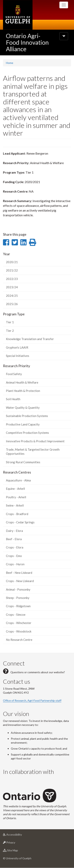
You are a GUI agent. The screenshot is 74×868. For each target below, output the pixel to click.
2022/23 (12, 279)
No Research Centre (19, 640)
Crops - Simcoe (16, 615)
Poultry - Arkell (16, 497)
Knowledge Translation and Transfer (30, 339)
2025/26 (12, 304)
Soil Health (13, 399)
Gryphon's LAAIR (17, 347)
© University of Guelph (17, 858)
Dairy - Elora (14, 531)
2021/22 (12, 270)
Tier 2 (10, 331)
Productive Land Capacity (23, 424)
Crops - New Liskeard (20, 581)
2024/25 (12, 296)
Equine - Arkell (15, 489)
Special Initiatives (18, 356)
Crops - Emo (14, 556)
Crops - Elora (15, 547)
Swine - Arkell (15, 505)
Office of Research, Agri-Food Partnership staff (32, 700)
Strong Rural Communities (23, 462)
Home (10, 63)
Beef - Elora (14, 539)
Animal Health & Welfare (22, 382)
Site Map (17, 851)
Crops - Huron (15, 564)
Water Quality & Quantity (23, 408)
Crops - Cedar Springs (20, 522)
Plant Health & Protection (23, 391)
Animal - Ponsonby (18, 589)
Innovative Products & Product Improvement (35, 441)
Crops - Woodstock (19, 631)
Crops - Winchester (19, 623)
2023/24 (12, 287)
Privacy (15, 843)
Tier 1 (10, 322)
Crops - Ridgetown (18, 606)
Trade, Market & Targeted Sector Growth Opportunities (33, 451)
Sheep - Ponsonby (18, 598)
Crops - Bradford (17, 514)
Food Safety (14, 374)
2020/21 (12, 262)
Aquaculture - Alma (18, 480)
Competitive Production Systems (27, 433)
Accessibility (19, 835)
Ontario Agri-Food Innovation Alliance (27, 42)
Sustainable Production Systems (27, 416)
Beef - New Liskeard (19, 573)
